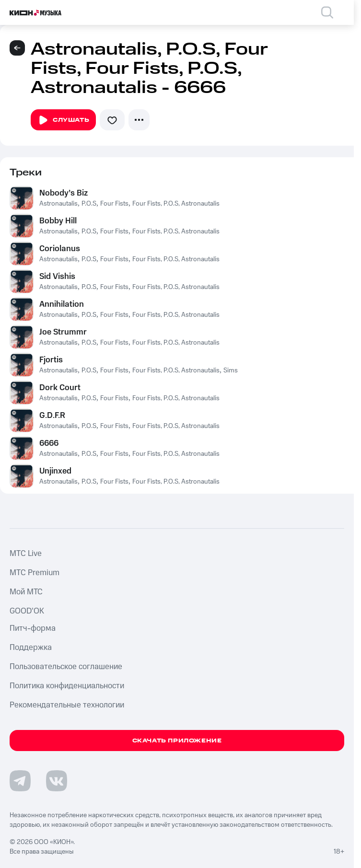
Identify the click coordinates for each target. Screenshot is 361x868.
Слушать (63, 120)
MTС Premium (35, 573)
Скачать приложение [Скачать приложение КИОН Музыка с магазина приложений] (177, 741)
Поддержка (31, 648)
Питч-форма (33, 628)
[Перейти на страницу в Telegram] (20, 781)
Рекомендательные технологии (67, 705)
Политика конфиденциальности (67, 686)
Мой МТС (26, 592)
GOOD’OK (27, 611)
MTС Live (26, 554)
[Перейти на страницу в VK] (57, 781)
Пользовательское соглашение (66, 667)
